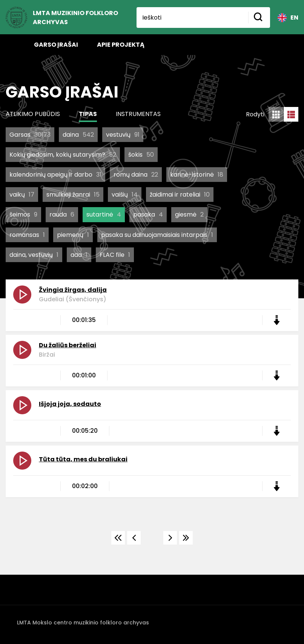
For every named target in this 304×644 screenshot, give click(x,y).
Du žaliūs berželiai (68, 345)
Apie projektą (121, 45)
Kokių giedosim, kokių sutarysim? (63, 155)
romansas (27, 235)
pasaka (148, 214)
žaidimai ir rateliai (180, 195)
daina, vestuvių (34, 255)
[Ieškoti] (192, 18)
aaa (79, 255)
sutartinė (104, 214)
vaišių (125, 195)
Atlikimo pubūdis (33, 114)
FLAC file (115, 255)
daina (78, 135)
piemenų (73, 235)
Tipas (88, 114)
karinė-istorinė (197, 175)
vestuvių (123, 135)
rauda (62, 214)
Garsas (30, 135)
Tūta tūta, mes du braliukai (83, 459)
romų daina (136, 175)
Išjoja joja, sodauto (70, 404)
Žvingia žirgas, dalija (73, 290)
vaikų (22, 195)
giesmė (189, 214)
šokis (141, 155)
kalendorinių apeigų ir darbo (55, 175)
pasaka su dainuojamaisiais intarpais (157, 235)
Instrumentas (138, 114)
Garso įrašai (56, 45)
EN (288, 18)
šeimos (23, 214)
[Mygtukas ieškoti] (259, 18)
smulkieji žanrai (73, 195)
